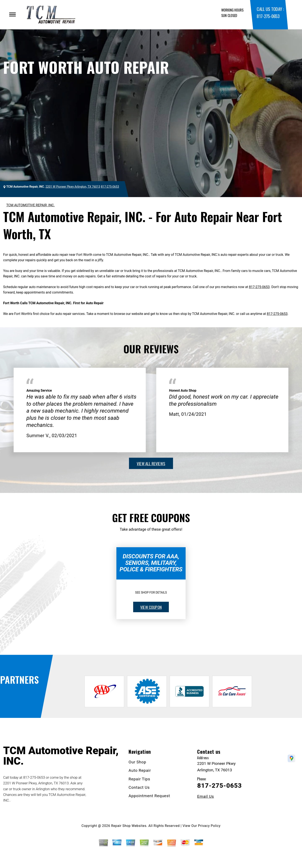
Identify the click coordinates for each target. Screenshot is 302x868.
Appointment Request (149, 796)
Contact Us (139, 787)
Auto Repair (140, 770)
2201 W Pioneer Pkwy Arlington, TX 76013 (73, 187)
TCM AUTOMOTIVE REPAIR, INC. (31, 205)
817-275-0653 (268, 16)
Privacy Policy (209, 826)
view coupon (151, 607)
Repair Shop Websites (129, 826)
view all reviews (151, 463)
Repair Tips (139, 779)
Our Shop (137, 762)
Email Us (206, 796)
